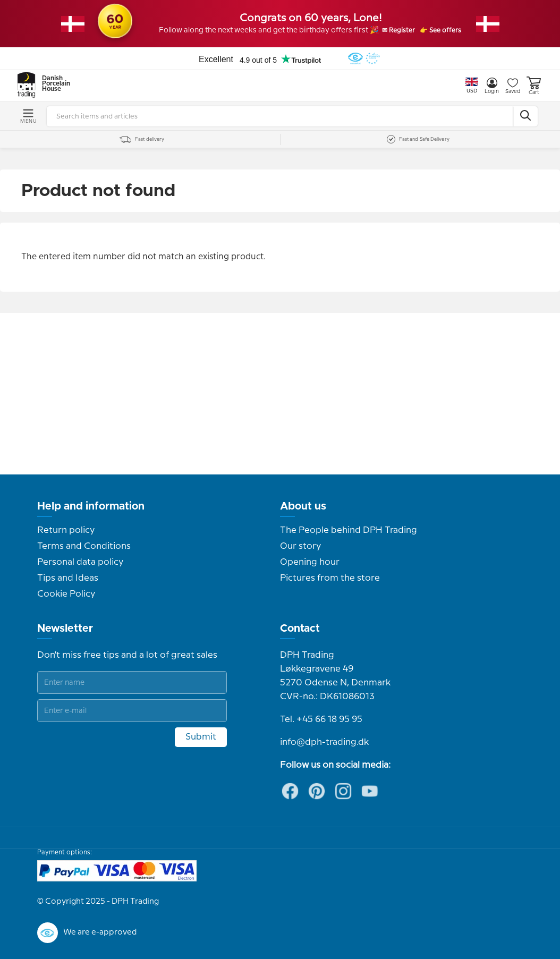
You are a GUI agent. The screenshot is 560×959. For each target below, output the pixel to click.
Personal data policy (80, 562)
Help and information (91, 506)
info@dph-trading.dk (324, 742)
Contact (300, 629)
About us (303, 506)
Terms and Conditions (84, 546)
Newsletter (65, 629)
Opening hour (310, 562)
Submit (201, 737)
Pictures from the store (330, 578)
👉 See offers (453, 31)
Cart (534, 86)
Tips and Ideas (68, 578)
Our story (300, 546)
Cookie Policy (66, 594)
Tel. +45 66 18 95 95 (321, 719)
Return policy (66, 530)
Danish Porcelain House (53, 84)
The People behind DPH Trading (349, 530)
